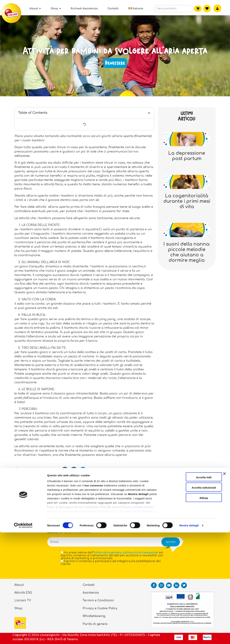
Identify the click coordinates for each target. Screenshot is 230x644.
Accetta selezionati (191, 599)
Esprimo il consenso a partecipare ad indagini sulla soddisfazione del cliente (111, 563)
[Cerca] (185, 9)
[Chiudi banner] (224, 588)
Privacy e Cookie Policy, (137, 619)
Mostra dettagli (189, 637)
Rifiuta (191, 610)
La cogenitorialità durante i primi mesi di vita (187, 201)
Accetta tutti (191, 589)
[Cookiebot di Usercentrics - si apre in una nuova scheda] (23, 637)
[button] (149, 113)
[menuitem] (136, 9)
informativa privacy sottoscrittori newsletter (126, 552)
